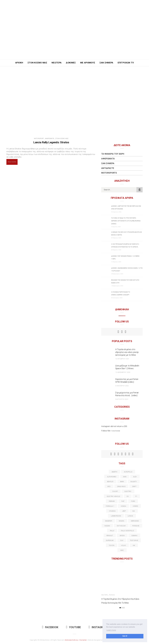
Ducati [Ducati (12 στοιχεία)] (115, 491)
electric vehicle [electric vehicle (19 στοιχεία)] (113, 496)
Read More (12, 162)
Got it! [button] (125, 636)
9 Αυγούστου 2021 (122, 399)
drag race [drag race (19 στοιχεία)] (121, 486)
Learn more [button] (111, 630)
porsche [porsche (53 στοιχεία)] (136, 526)
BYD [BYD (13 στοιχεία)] (109, 486)
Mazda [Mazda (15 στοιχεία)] (121, 521)
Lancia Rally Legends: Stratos (51, 142)
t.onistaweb (115, 431)
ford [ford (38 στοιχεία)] (133, 501)
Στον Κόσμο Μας (37, 63)
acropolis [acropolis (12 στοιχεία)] (128, 472)
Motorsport (39, 138)
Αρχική (19, 63)
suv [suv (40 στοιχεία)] (122, 540)
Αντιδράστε (108, 168)
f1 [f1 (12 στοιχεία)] (136, 496)
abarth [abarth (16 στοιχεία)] (114, 472)
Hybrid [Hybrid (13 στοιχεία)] (135, 506)
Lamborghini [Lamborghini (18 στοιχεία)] (116, 516)
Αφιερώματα (50, 138)
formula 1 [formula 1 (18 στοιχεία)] (110, 506)
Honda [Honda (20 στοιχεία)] (123, 506)
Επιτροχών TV (126, 63)
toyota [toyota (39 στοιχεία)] (112, 545)
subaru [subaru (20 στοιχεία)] (134, 536)
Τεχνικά (112, 595)
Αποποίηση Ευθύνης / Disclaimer (76, 640)
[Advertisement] (74, 42)
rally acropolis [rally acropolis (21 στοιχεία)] (127, 531)
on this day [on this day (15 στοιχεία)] (121, 526)
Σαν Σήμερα (106, 63)
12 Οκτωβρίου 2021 (122, 359)
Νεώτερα (57, 63)
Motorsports (109, 173)
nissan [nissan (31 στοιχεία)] (107, 526)
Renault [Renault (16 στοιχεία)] (110, 536)
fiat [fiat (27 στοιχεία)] (123, 501)
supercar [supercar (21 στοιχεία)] (110, 540)
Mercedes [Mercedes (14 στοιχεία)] (135, 521)
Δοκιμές (71, 63)
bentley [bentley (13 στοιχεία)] (110, 482)
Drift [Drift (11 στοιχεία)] (134, 486)
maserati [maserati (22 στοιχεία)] (109, 521)
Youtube (73, 627)
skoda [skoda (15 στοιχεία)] (122, 536)
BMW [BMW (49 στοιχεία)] (122, 482)
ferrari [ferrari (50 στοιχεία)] (112, 501)
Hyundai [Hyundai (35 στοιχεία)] (112, 511)
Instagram (98, 627)
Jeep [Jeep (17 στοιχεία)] (124, 511)
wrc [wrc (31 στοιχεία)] (122, 550)
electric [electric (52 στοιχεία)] (128, 491)
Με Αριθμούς (88, 63)
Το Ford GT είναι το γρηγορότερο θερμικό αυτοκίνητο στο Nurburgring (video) (126, 221)
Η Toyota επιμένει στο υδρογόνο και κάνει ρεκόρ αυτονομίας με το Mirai (127, 352)
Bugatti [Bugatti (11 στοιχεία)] (134, 482)
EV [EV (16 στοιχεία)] (128, 496)
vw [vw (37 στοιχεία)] (134, 545)
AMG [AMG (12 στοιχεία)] (125, 477)
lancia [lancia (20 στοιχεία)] (130, 516)
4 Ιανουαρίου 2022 (122, 386)
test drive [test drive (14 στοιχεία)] (134, 540)
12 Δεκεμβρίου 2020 (123, 372)
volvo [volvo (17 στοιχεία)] (123, 545)
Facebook (50, 627)
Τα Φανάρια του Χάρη (113, 154)
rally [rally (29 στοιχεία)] (112, 531)
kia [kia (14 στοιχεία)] (134, 511)
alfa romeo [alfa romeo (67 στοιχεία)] (112, 477)
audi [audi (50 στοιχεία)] (135, 477)
